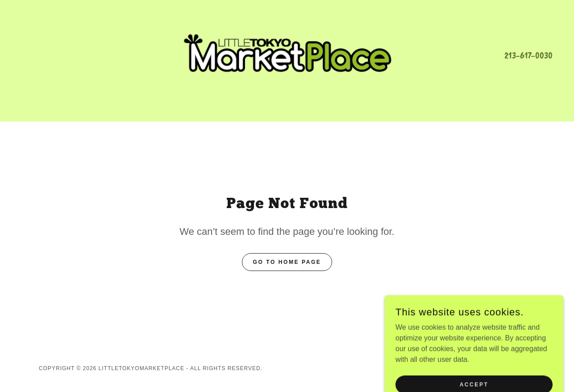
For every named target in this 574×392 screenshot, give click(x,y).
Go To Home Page (287, 262)
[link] (287, 55)
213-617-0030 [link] (528, 55)
